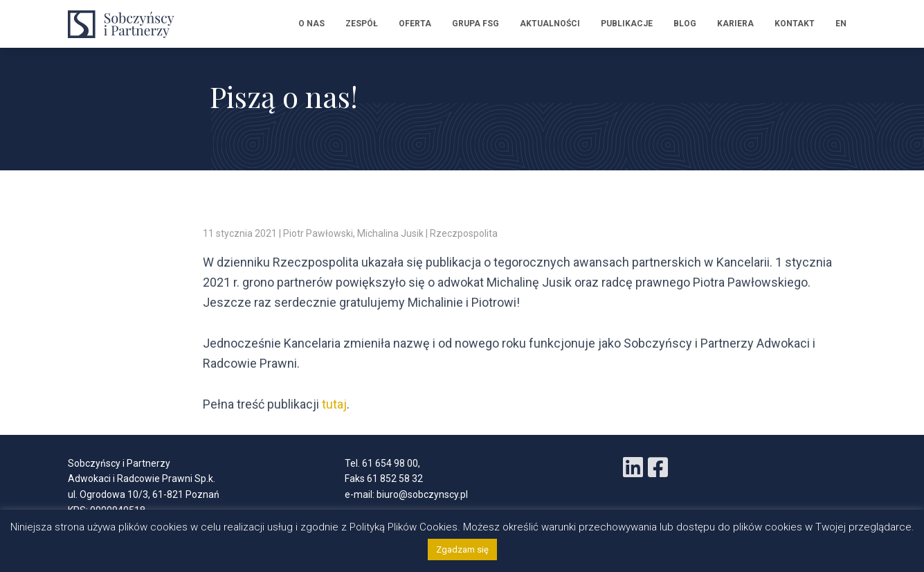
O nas (311, 24)
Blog (685, 24)
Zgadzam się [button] (462, 549)
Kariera (735, 24)
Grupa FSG (475, 24)
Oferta (415, 24)
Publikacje (627, 24)
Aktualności (550, 24)
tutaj (334, 404)
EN (841, 24)
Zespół (362, 24)
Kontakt (795, 24)
